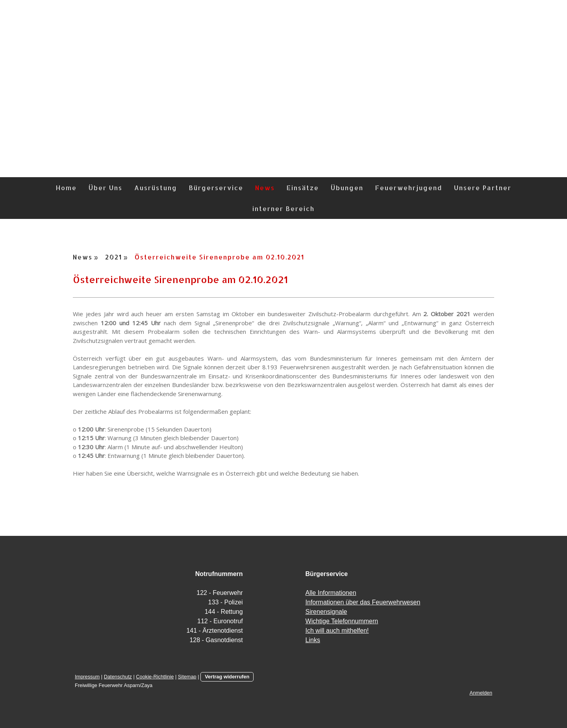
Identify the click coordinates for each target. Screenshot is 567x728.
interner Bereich (283, 208)
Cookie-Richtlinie (155, 677)
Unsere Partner (483, 188)
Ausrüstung (156, 188)
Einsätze (303, 188)
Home (66, 188)
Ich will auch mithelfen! (337, 631)
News (265, 188)
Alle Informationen (331, 593)
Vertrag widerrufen (227, 677)
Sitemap (187, 677)
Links (313, 640)
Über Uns (106, 188)
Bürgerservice (216, 188)
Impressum (87, 677)
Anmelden (481, 693)
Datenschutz (118, 677)
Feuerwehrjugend (409, 188)
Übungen (347, 188)
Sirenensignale (326, 612)
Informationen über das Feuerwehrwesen (363, 602)
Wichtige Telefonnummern (342, 621)
